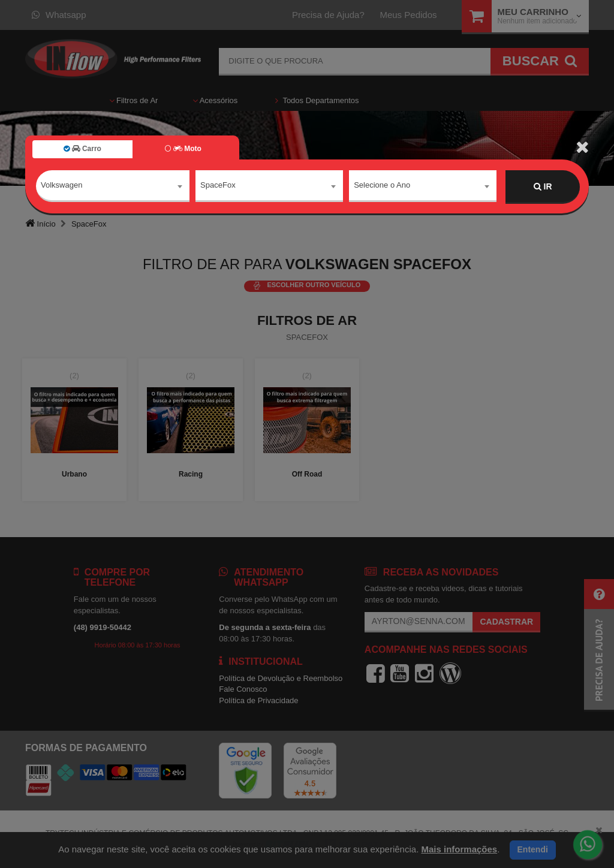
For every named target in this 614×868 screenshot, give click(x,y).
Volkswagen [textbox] (61, 186)
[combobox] (113, 187)
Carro (82, 149)
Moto (183, 149)
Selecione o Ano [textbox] (382, 186)
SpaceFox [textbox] (218, 186)
